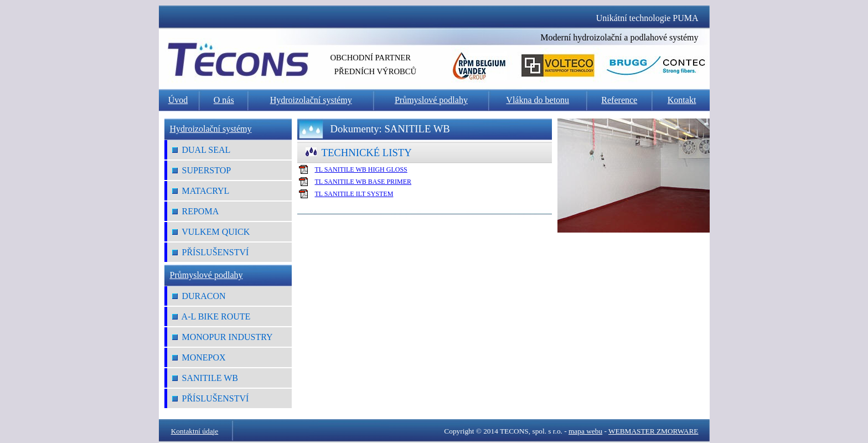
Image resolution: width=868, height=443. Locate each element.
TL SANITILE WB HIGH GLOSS (361, 169)
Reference (619, 100)
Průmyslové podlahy (431, 100)
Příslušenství (211, 252)
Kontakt (682, 100)
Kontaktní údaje (195, 431)
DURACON (199, 296)
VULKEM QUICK (211, 232)
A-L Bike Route (211, 316)
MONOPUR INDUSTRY (223, 337)
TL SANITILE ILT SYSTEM (354, 194)
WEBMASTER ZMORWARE (653, 431)
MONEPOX (199, 357)
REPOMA (196, 211)
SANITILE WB (205, 378)
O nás (224, 100)
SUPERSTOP (202, 170)
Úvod (178, 100)
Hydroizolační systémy (311, 100)
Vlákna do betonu (538, 100)
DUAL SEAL (201, 150)
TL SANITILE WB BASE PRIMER (363, 182)
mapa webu (585, 431)
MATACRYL (201, 191)
